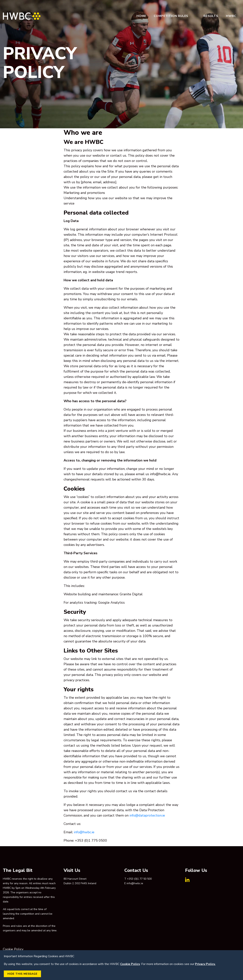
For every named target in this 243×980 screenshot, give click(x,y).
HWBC (231, 16)
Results (211, 16)
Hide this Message (22, 974)
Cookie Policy (13, 949)
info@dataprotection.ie (147, 815)
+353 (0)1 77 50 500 (139, 879)
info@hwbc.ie (84, 832)
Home (141, 16)
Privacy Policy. (205, 964)
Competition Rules (171, 16)
